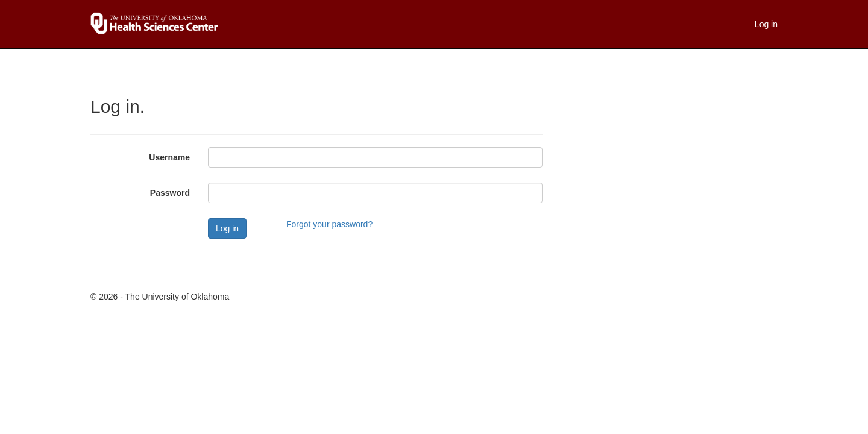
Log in (766, 24)
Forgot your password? (329, 224)
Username (169, 157)
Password (170, 193)
